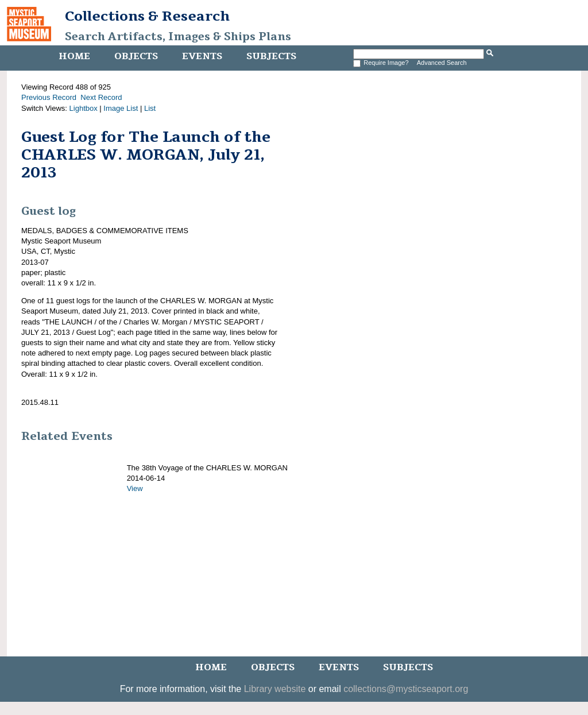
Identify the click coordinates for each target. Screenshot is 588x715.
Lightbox (84, 108)
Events (202, 56)
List (150, 108)
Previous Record (49, 97)
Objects (136, 56)
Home (74, 56)
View (135, 488)
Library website (275, 689)
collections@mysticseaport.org (406, 689)
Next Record (101, 97)
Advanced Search (442, 63)
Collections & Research (147, 16)
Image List (121, 108)
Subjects (271, 56)
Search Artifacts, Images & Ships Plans (178, 37)
